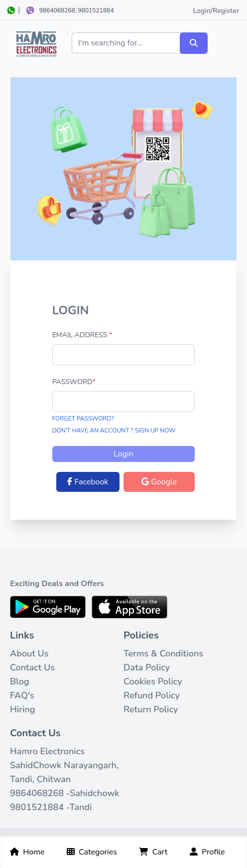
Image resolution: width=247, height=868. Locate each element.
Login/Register (216, 11)
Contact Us (32, 667)
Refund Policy (152, 695)
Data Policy (147, 667)
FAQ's (22, 695)
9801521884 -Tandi (51, 807)
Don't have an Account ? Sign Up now (114, 431)
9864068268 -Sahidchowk (65, 793)
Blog (20, 681)
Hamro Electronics (47, 751)
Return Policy (151, 709)
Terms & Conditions (163, 653)
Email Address (82, 335)
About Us (29, 653)
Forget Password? (83, 419)
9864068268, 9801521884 (77, 10)
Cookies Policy (153, 681)
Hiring (22, 709)
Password (74, 382)
